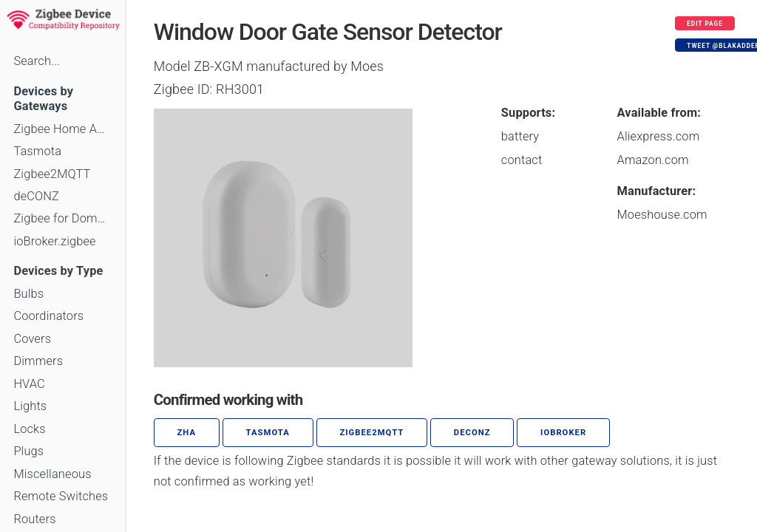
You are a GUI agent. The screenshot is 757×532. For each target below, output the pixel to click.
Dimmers (38, 361)
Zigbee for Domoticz (62, 218)
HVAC (29, 384)
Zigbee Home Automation (62, 129)
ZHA (187, 433)
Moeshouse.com (662, 215)
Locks (29, 429)
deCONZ (36, 196)
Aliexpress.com (659, 136)
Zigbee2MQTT (52, 174)
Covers (32, 339)
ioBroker (563, 433)
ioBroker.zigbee (54, 241)
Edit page (705, 24)
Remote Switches (61, 496)
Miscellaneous (52, 474)
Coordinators (48, 316)
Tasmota (37, 151)
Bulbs (28, 294)
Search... (37, 61)
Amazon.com (653, 160)
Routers (34, 519)
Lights (30, 406)
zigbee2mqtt (371, 433)
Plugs (28, 451)
